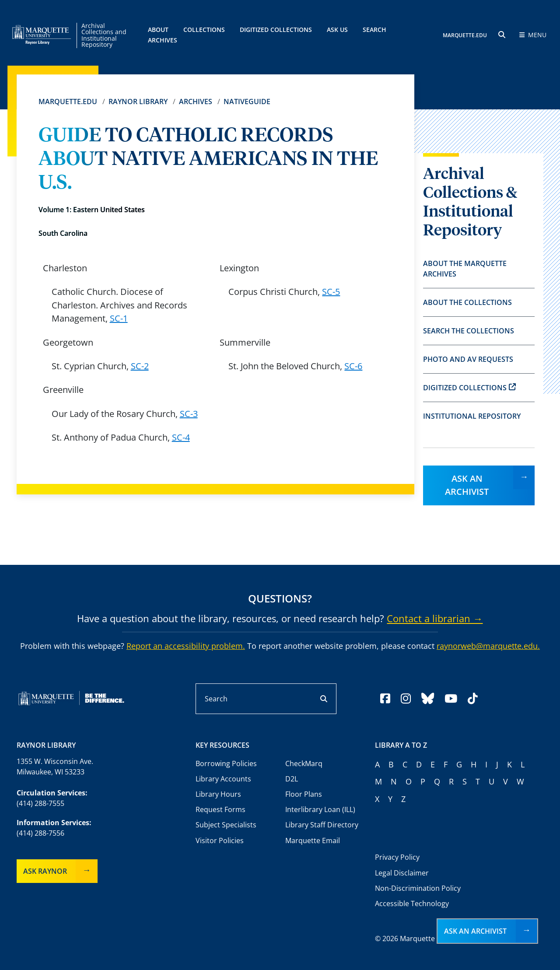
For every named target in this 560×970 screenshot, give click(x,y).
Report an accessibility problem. (186, 646)
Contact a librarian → (435, 618)
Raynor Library (138, 102)
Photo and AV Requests (468, 359)
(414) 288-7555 (40, 803)
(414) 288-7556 (40, 833)
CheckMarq (304, 763)
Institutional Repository (472, 416)
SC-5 (331, 292)
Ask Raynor (45, 871)
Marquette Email (313, 840)
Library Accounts (223, 779)
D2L (292, 779)
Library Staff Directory (322, 825)
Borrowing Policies (226, 763)
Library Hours (218, 794)
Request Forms (220, 809)
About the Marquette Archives (465, 269)
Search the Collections (469, 331)
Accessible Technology (412, 903)
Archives (196, 102)
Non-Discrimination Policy (418, 888)
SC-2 (140, 366)
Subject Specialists (226, 825)
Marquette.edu (68, 102)
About (158, 30)
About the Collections (467, 302)
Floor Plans (304, 794)
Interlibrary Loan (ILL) (320, 809)
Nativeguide (247, 102)
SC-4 (181, 437)
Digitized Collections (276, 30)
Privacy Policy (397, 857)
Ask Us (337, 30)
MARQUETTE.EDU (465, 35)
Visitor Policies (220, 840)
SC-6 (353, 366)
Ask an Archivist (467, 485)
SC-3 (189, 414)
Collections (204, 30)
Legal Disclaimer (402, 873)
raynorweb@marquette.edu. (488, 646)
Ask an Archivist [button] (475, 931)
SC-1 (119, 318)
